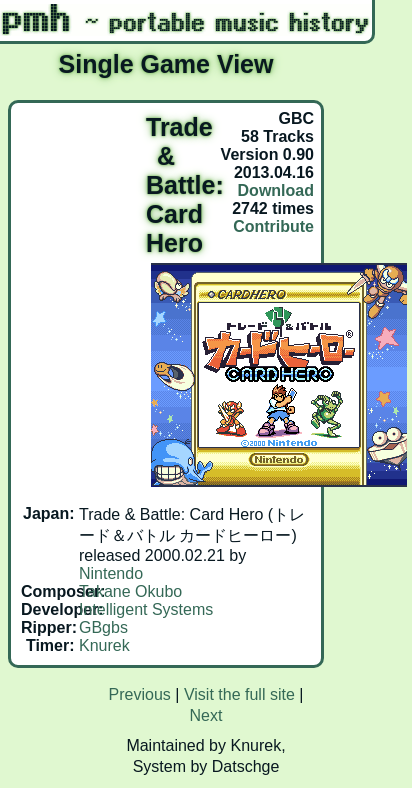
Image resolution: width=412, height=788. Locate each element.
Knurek (104, 645)
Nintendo (111, 573)
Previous (140, 694)
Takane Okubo (130, 591)
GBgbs (103, 627)
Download (276, 190)
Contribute (273, 226)
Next (206, 715)
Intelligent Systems (146, 609)
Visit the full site (239, 694)
